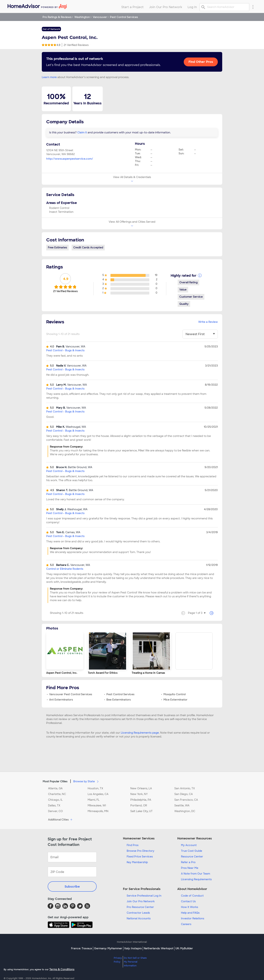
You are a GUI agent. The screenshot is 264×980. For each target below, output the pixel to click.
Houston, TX (95, 788)
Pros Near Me (190, 868)
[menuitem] (37, 6)
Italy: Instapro (133, 948)
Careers (186, 924)
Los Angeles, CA (98, 794)
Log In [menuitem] (192, 7)
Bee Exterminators (119, 700)
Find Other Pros (201, 62)
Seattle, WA (182, 805)
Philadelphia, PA (141, 800)
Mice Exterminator (175, 700)
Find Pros (133, 845)
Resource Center (192, 857)
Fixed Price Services (140, 857)
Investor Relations (193, 918)
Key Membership (137, 862)
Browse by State (87, 781)
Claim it (82, 132)
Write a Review (208, 322)
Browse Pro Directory (140, 851)
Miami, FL (94, 800)
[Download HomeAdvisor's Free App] (59, 925)
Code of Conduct (192, 896)
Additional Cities (61, 820)
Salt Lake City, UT (141, 811)
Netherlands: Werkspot (159, 948)
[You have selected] (200, 334)
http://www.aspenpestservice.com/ (70, 159)
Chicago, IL (55, 800)
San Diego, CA (184, 794)
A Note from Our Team (196, 874)
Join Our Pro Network (141, 901)
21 (76, 45)
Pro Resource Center (140, 907)
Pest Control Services (120, 694)
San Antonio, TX (185, 788)
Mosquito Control (175, 694)
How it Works (190, 907)
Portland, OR (139, 805)
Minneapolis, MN (98, 811)
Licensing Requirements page (140, 733)
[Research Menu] (253, 7)
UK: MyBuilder (184, 948)
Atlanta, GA (55, 788)
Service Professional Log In (144, 896)
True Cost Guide (192, 851)
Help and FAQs (190, 913)
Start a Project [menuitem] (132, 7)
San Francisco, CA (186, 800)
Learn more (49, 77)
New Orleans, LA (141, 788)
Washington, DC (185, 811)
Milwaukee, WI (97, 805)
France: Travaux (82, 948)
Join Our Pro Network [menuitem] (166, 7)
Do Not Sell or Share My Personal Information (135, 962)
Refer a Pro (188, 862)
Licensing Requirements (196, 879)
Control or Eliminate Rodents (65, 569)
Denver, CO (55, 811)
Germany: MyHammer (108, 948)
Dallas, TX (54, 805)
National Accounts (139, 918)
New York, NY (139, 794)
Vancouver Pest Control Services (71, 694)
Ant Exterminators (61, 700)
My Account (189, 845)
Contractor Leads (138, 913)
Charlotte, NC (57, 794)
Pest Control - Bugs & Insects (65, 350)
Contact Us (188, 901)
